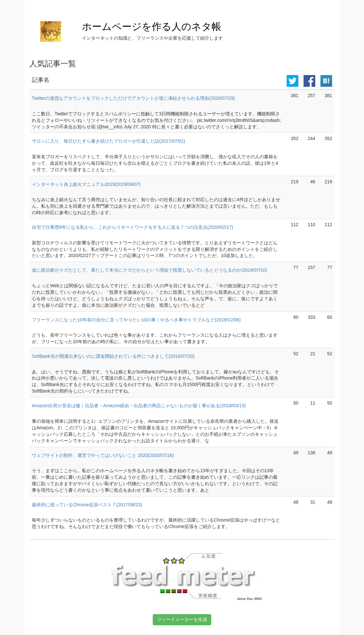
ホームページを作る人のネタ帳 (152, 26)
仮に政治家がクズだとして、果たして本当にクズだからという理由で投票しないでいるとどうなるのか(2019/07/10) (149, 270)
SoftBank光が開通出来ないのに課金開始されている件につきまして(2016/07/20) (113, 356)
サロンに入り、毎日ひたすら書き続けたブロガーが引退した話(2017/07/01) (108, 141)
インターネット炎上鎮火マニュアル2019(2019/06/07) (86, 184)
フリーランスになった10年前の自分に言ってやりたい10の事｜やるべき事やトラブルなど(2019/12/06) (136, 320)
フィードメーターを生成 (182, 619)
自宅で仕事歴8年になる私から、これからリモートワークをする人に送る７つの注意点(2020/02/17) (132, 227)
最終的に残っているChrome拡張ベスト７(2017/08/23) (87, 505)
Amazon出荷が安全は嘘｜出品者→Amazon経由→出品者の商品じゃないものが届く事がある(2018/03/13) (139, 406)
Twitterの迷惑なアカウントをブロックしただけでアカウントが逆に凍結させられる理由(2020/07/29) (133, 98)
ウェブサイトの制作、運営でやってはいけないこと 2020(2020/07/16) (103, 455)
